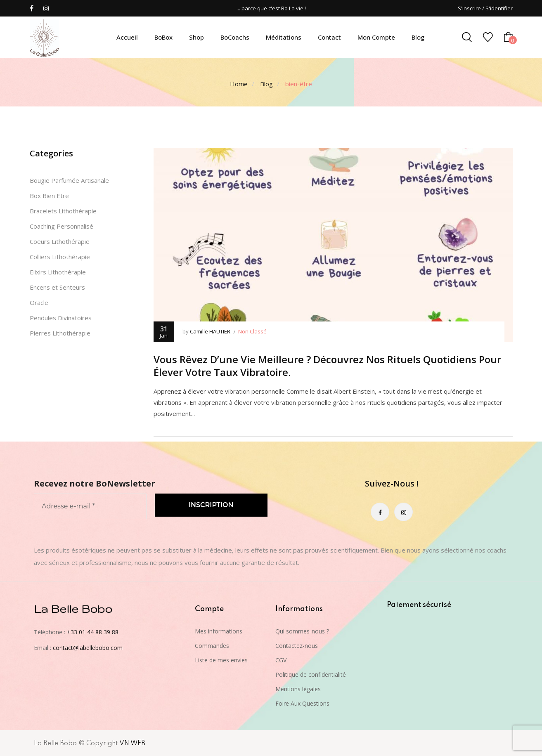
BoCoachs (235, 37)
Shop (196, 37)
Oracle (39, 302)
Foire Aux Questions (302, 703)
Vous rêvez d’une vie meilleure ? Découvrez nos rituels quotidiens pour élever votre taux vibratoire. (327, 366)
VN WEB (132, 744)
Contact (329, 37)
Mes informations (219, 631)
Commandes (212, 646)
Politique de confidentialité (311, 674)
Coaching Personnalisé (62, 226)
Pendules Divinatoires (61, 318)
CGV (281, 660)
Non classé (252, 331)
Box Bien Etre (49, 196)
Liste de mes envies (221, 660)
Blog (418, 37)
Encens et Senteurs (57, 287)
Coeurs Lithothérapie (60, 241)
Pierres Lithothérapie (60, 333)
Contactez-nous (297, 646)
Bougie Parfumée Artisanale (69, 180)
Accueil (127, 37)
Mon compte (376, 37)
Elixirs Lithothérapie (58, 272)
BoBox (163, 37)
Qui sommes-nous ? (302, 631)
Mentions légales (298, 689)
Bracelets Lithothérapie (63, 211)
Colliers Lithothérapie (60, 257)
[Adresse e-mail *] (90, 506)
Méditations (284, 37)
